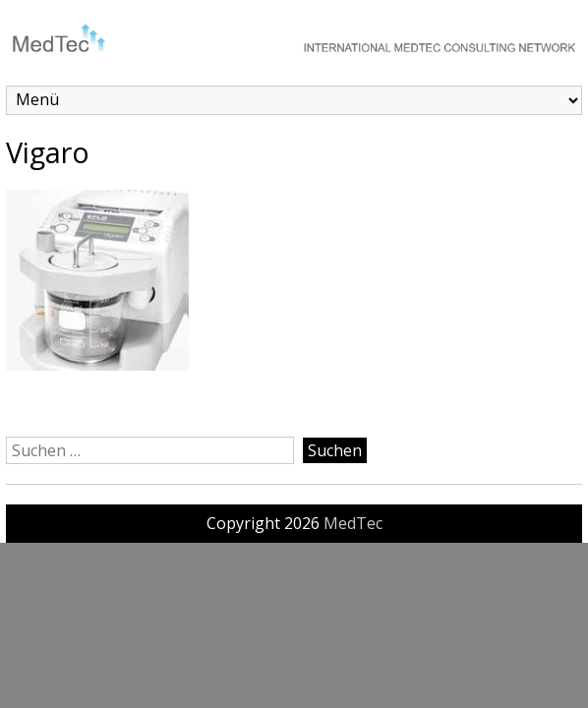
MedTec (353, 523)
